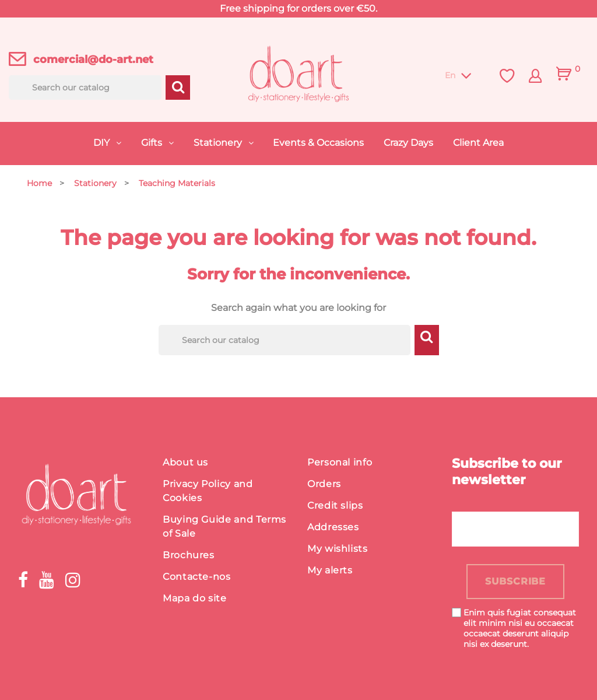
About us (185, 462)
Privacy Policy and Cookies (208, 491)
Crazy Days (408, 143)
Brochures (189, 555)
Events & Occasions (318, 143)
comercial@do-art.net (93, 60)
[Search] (85, 87)
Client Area (478, 143)
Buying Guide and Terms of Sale (224, 526)
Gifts (153, 143)
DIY (103, 143)
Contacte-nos (197, 577)
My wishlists (338, 549)
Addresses (333, 527)
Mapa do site (195, 598)
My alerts (330, 570)
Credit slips (335, 505)
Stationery (219, 143)
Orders (324, 484)
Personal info (340, 462)
